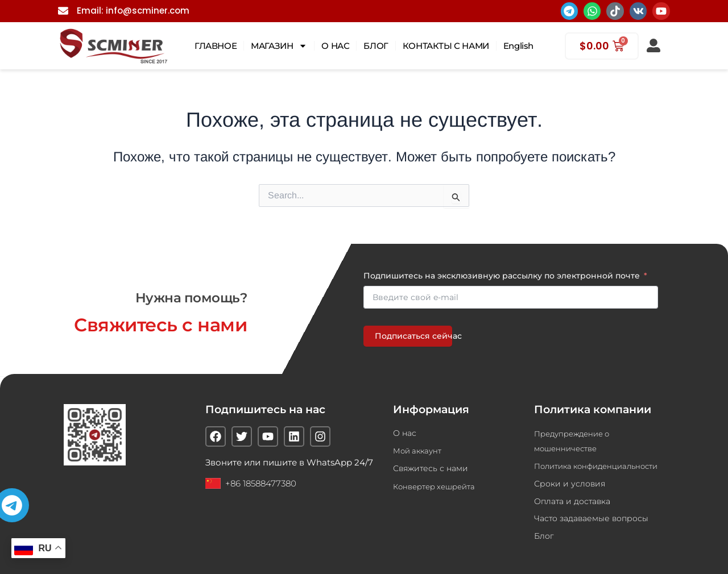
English (518, 46)
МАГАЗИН (279, 46)
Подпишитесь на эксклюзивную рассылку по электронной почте (502, 274)
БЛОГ (376, 46)
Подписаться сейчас (413, 335)
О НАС (335, 46)
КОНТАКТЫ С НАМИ (446, 46)
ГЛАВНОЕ (216, 46)
